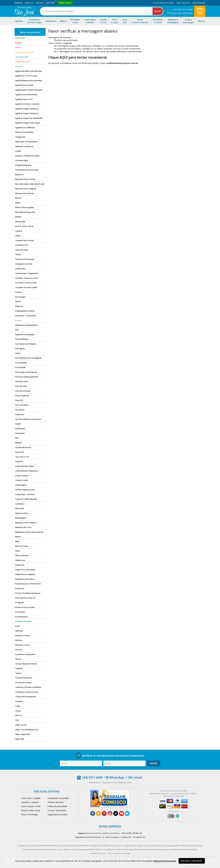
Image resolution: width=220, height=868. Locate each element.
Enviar (154, 763)
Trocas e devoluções (57, 810)
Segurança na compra (57, 814)
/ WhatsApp (114, 777)
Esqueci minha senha (31, 810)
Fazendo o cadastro (30, 802)
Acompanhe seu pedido (58, 798)
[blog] (98, 813)
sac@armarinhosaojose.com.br (122, 63)
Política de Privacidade (165, 861)
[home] (24, 11)
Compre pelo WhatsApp (180, 13)
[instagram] (110, 813)
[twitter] (127, 813)
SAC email (135, 777)
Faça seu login (167, 3)
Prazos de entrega (29, 814)
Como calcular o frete (31, 806)
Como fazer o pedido (31, 798)
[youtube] (121, 813)
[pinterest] (104, 813)
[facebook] (93, 813)
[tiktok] (116, 813)
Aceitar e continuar (191, 861)
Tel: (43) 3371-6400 (183, 9)
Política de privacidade (57, 806)
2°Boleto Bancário (56, 802)
